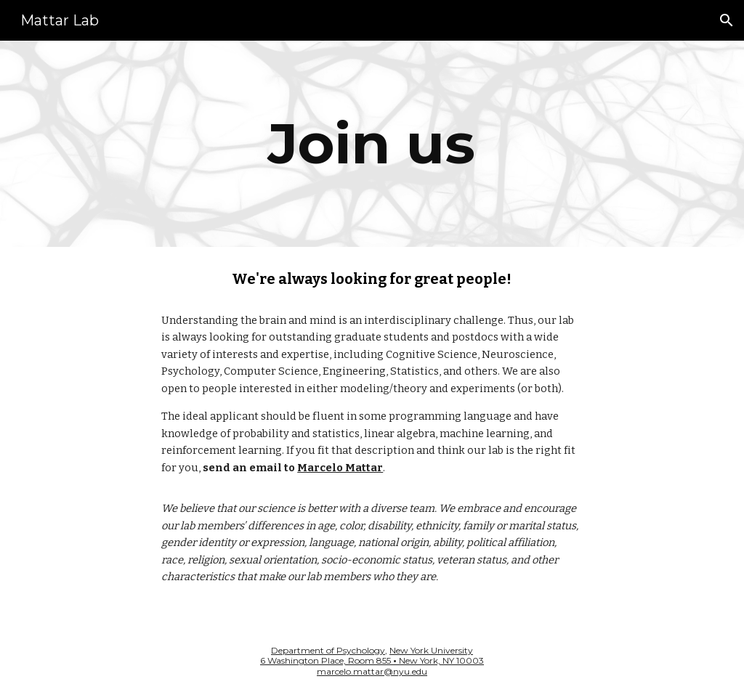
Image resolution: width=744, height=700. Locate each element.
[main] (372, 144)
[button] (727, 20)
